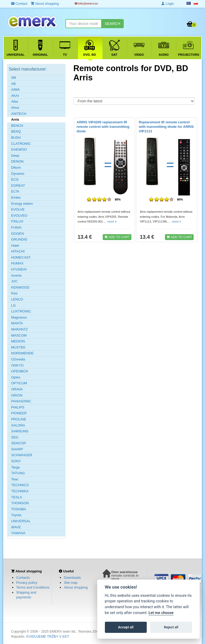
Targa (15, 467)
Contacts (23, 578)
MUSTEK (18, 347)
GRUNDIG (19, 239)
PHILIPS (18, 407)
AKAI (15, 96)
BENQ (16, 131)
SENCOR (19, 443)
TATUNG (18, 473)
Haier (15, 245)
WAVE (16, 527)
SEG (15, 437)
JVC (14, 281)
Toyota (16, 515)
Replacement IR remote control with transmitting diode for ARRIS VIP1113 (166, 127)
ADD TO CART (117, 237)
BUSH (16, 138)
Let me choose (161, 613)
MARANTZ (19, 329)
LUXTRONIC (21, 311)
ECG (15, 179)
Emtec (16, 197)
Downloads (72, 578)
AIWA (15, 90)
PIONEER (19, 413)
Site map (71, 583)
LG (13, 305)
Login (168, 4)
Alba (15, 101)
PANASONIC (21, 401)
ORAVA (17, 389)
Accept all (126, 627)
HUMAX (17, 263)
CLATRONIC (21, 144)
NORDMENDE (22, 353)
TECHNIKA (20, 491)
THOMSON (20, 503)
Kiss (14, 293)
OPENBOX (20, 371)
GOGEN (17, 234)
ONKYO (17, 365)
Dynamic (18, 174)
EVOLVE (18, 209)
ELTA (15, 191)
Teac (15, 479)
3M (14, 78)
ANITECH (19, 114)
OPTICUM (19, 383)
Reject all (171, 627)
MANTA (17, 323)
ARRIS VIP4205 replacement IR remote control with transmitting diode (103, 127)
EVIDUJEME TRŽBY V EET (48, 636)
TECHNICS (20, 485)
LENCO (17, 299)
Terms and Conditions (33, 587)
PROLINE (19, 419)
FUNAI (16, 227)
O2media (18, 359)
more (112, 221)
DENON (17, 161)
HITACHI (18, 251)
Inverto (16, 275)
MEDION (18, 341)
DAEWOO (19, 149)
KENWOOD (20, 287)
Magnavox (19, 317)
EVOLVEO (19, 216)
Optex (16, 377)
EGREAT (18, 186)
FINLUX (17, 221)
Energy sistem (22, 204)
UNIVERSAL (21, 521)
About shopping (76, 587)
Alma (15, 108)
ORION (17, 395)
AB (13, 84)
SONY (16, 461)
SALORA (18, 425)
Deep (15, 156)
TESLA (17, 497)
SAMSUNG (20, 431)
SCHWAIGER (22, 455)
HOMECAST (21, 257)
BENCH (17, 126)
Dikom (16, 167)
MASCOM (19, 335)
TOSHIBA (19, 509)
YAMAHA (18, 533)
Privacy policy (27, 583)
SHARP (17, 449)
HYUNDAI (19, 269)
